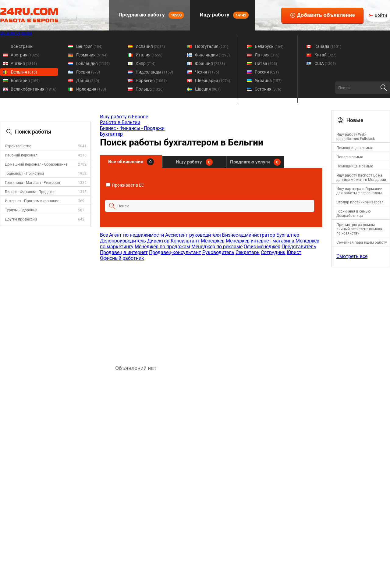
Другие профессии (21, 219)
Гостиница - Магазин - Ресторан (32, 183)
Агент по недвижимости (136, 235)
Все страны (22, 46)
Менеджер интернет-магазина (261, 241)
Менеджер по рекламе (217, 247)
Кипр (145, 63)
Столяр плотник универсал (360, 202)
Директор (158, 241)
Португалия (212, 46)
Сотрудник (273, 252)
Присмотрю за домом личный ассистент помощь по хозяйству (360, 229)
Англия (24, 63)
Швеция (208, 89)
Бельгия (24, 72)
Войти (381, 15)
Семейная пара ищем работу (362, 242)
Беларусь (269, 46)
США (325, 63)
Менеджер (213, 241)
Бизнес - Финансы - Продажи (30, 192)
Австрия (25, 55)
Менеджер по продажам (162, 247)
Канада (328, 46)
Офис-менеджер (262, 247)
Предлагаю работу (151, 15)
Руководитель (218, 252)
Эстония (268, 89)
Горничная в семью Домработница (354, 213)
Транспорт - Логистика (25, 174)
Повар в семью (350, 157)
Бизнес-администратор (249, 235)
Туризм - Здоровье (21, 210)
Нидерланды (154, 72)
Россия (267, 72)
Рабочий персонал (21, 155)
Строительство (18, 146)
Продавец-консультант (175, 252)
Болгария (25, 81)
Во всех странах (16, 33)
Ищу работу (224, 15)
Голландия (93, 63)
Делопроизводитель (123, 241)
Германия (92, 55)
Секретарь (248, 252)
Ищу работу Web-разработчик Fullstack (356, 137)
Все (104, 235)
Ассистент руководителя (193, 235)
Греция (88, 72)
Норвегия (151, 81)
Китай (325, 55)
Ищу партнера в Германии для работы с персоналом (359, 191)
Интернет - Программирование (32, 201)
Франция (210, 63)
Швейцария (213, 81)
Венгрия (89, 46)
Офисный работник (122, 258)
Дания (88, 81)
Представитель (299, 247)
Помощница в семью (355, 148)
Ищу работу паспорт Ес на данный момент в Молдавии (361, 177)
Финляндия (212, 55)
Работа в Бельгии (120, 122)
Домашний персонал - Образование (36, 164)
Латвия (267, 55)
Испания (150, 46)
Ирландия (91, 89)
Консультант (185, 241)
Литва (266, 63)
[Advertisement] (211, 310)
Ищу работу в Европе (124, 117)
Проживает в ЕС (125, 185)
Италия (149, 55)
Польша (150, 89)
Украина (268, 81)
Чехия (207, 72)
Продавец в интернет (124, 252)
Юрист (294, 252)
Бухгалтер (111, 134)
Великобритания (34, 89)
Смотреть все (352, 256)
